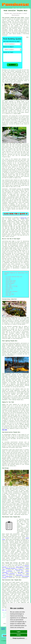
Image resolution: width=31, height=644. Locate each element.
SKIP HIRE (20, 572)
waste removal (20, 567)
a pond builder (18, 564)
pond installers (16, 234)
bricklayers (9, 571)
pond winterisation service (16, 451)
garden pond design (8, 551)
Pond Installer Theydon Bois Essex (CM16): (13, 18)
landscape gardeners (11, 568)
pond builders (22, 230)
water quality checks (23, 554)
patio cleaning (19, 570)
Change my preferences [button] (19, 638)
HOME (13, 8)
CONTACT (23, 8)
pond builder (5, 200)
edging (5, 422)
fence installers (10, 574)
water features (19, 75)
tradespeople (25, 578)
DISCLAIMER (27, 8)
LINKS (16, 8)
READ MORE (5, 430)
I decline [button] (19, 635)
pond (20, 70)
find (6, 582)
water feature (14, 180)
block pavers (19, 575)
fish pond (26, 407)
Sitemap (3, 628)
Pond (3, 218)
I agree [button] (19, 632)
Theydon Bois (23, 218)
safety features (11, 104)
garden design (9, 576)
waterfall (9, 330)
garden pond (15, 144)
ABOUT (19, 8)
